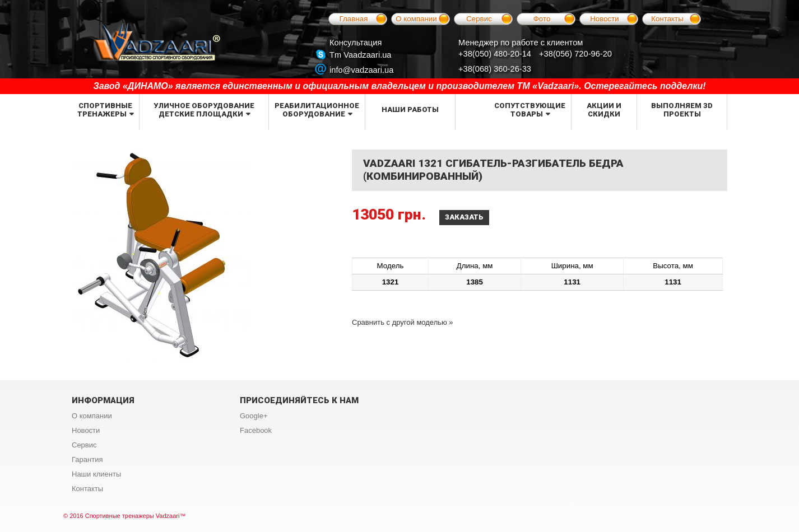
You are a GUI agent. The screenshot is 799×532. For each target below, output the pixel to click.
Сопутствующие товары (530, 110)
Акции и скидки (604, 110)
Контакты (667, 19)
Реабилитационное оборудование (317, 110)
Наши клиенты (96, 474)
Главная (354, 19)
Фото (542, 19)
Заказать (464, 217)
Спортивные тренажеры (105, 110)
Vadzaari (168, 516)
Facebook (256, 430)
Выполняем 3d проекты (682, 110)
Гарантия (87, 459)
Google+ (254, 416)
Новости (605, 19)
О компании (416, 19)
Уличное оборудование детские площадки (204, 110)
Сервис (479, 19)
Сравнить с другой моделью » (403, 322)
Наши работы (410, 109)
